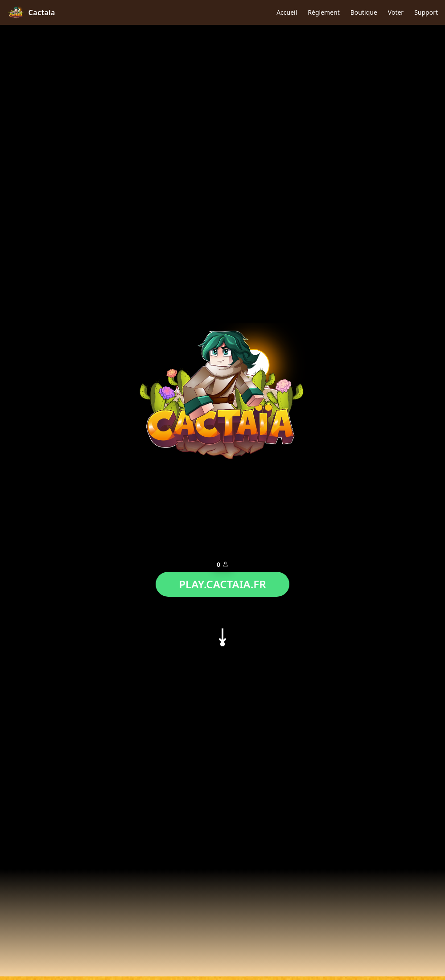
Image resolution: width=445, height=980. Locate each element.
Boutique (364, 12)
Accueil (287, 12)
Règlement (323, 12)
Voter (396, 12)
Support (426, 12)
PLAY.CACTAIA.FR (222, 582)
